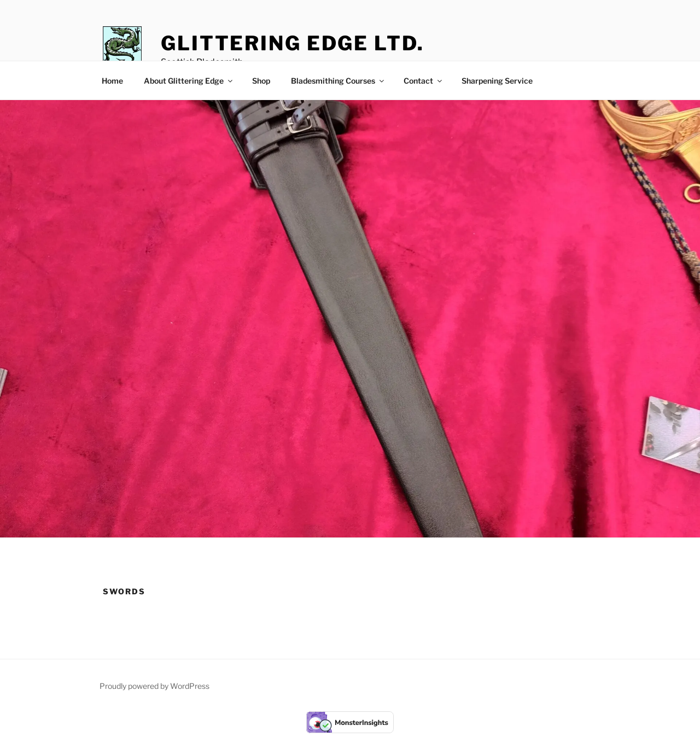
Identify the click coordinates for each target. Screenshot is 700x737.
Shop (261, 81)
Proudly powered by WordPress (154, 686)
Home (112, 81)
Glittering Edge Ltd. (293, 43)
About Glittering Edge (189, 81)
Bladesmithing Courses (338, 81)
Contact (424, 81)
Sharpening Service (497, 81)
